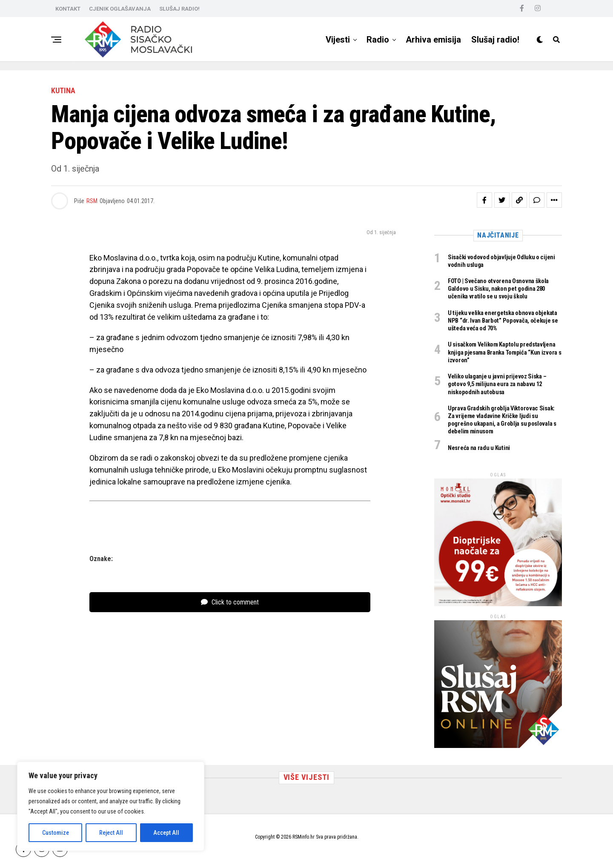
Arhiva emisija (433, 40)
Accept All (166, 833)
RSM (92, 201)
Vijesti (338, 40)
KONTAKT (68, 9)
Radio (378, 40)
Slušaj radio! (495, 40)
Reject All (111, 833)
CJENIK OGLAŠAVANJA (120, 9)
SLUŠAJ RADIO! (179, 9)
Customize (56, 833)
